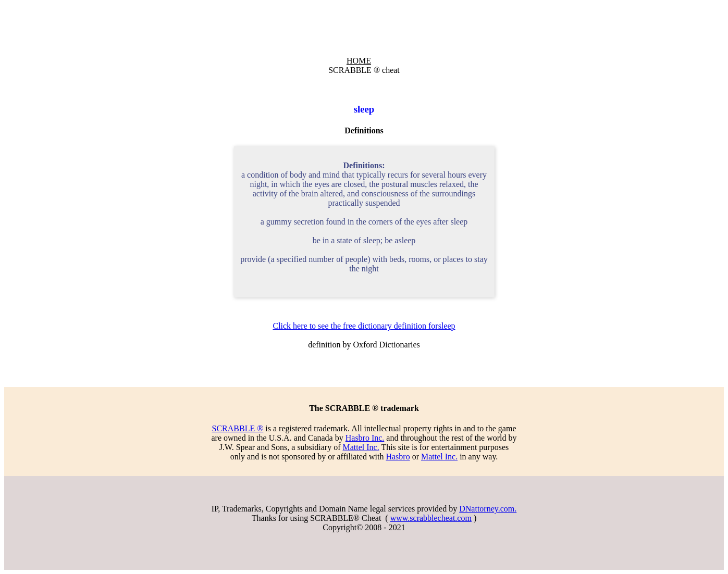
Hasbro (398, 457)
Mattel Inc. (361, 447)
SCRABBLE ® (237, 428)
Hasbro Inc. (365, 438)
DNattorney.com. (488, 509)
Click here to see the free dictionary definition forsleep (364, 326)
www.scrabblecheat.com (431, 518)
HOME (359, 61)
